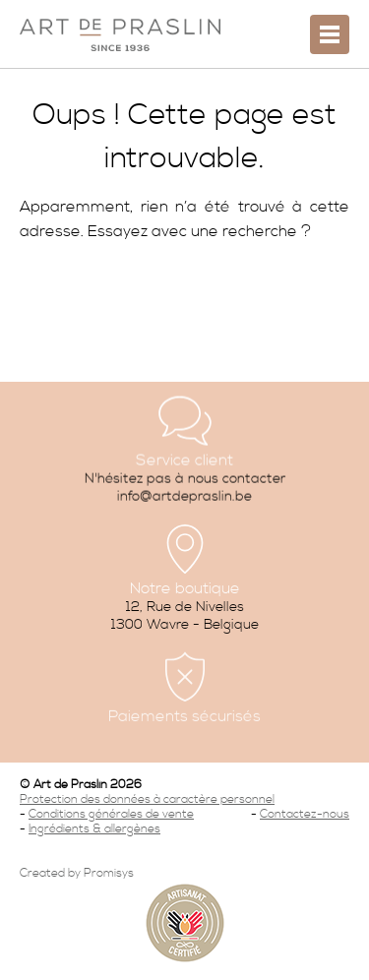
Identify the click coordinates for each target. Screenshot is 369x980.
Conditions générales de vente (111, 814)
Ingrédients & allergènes (94, 829)
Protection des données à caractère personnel (147, 799)
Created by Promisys (77, 873)
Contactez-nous (305, 814)
